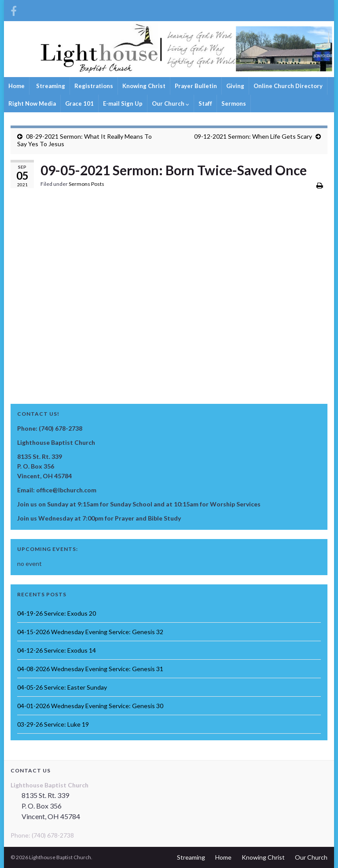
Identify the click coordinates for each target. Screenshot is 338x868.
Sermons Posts (86, 184)
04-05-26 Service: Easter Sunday (62, 687)
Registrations (94, 86)
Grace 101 (79, 103)
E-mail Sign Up (123, 103)
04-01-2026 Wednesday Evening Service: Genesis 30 (90, 706)
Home (17, 86)
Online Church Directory (288, 86)
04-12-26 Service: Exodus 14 (57, 650)
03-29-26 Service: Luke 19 (53, 724)
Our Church (171, 103)
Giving (235, 86)
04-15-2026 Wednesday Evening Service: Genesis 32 (90, 632)
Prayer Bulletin (196, 86)
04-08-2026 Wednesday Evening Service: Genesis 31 (90, 669)
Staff (205, 103)
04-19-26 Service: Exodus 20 (57, 613)
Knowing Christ (144, 86)
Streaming (50, 86)
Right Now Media (32, 103)
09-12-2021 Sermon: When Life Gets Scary (253, 136)
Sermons (234, 103)
